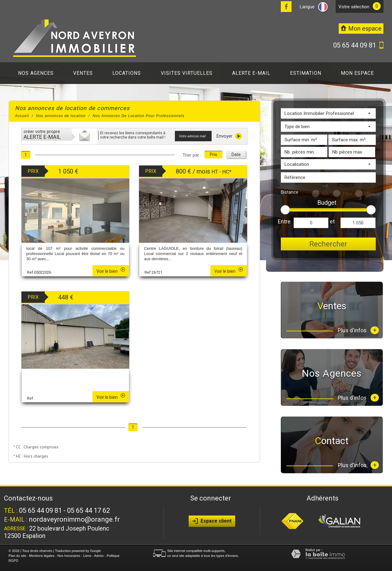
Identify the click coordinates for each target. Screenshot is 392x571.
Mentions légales (42, 556)
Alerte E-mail (251, 73)
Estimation (306, 73)
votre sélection (354, 7)
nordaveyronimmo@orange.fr (74, 519)
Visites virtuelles (187, 73)
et (332, 221)
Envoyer (229, 136)
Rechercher (328, 244)
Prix (213, 154)
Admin (99, 556)
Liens (87, 556)
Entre (284, 221)
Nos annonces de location (61, 116)
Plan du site (17, 556)
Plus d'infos (358, 330)
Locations (127, 73)
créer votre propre (42, 134)
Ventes (83, 73)
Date (236, 154)
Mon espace (357, 73)
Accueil (22, 116)
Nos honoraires (69, 556)
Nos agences (36, 73)
